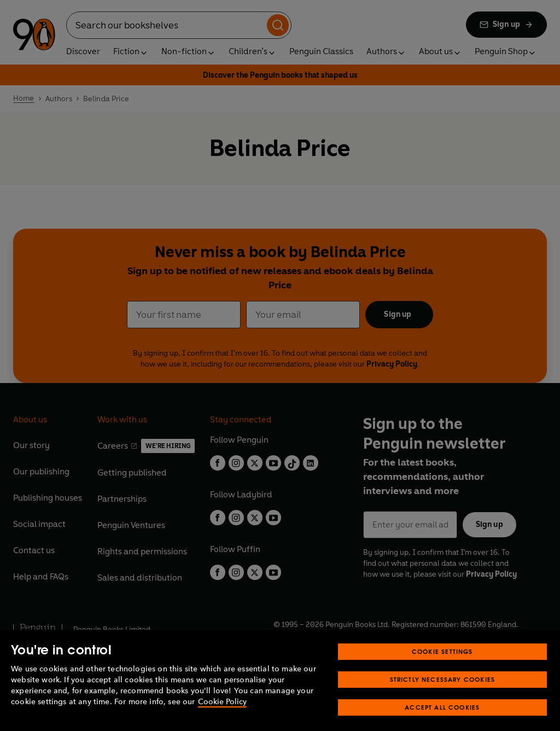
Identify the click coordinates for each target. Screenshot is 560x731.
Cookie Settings (442, 662)
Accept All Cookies (442, 718)
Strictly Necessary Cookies (443, 690)
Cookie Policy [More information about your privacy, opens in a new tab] (222, 712)
